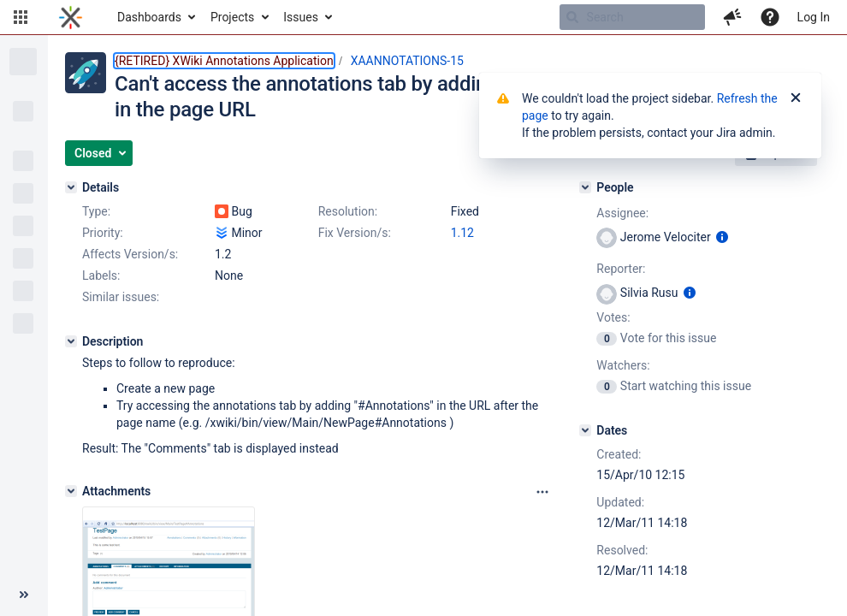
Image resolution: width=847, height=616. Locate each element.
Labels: (101, 275)
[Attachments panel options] (542, 492)
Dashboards (149, 17)
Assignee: (622, 213)
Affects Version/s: (130, 254)
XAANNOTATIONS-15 (407, 61)
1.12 (462, 233)
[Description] (71, 341)
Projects (232, 17)
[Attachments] (71, 491)
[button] (21, 17)
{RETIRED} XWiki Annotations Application (224, 61)
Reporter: (621, 269)
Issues (301, 17)
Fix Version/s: (355, 233)
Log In (814, 17)
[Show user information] (722, 237)
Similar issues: (121, 297)
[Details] (71, 187)
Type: (96, 211)
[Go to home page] (71, 17)
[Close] (796, 98)
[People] (585, 187)
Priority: (103, 233)
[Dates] (585, 430)
